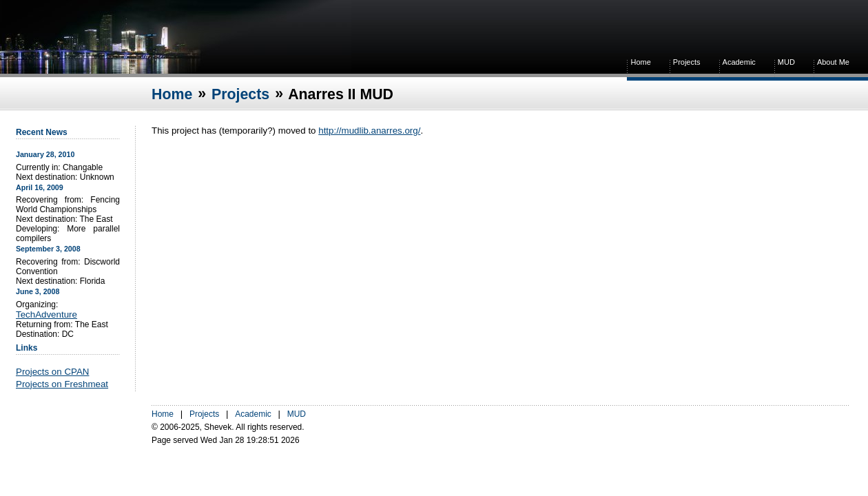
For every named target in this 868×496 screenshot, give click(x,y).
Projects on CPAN (52, 372)
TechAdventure (46, 314)
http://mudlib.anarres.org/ (369, 131)
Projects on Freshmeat (62, 384)
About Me (833, 62)
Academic (739, 62)
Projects (687, 62)
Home (640, 62)
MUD (786, 62)
